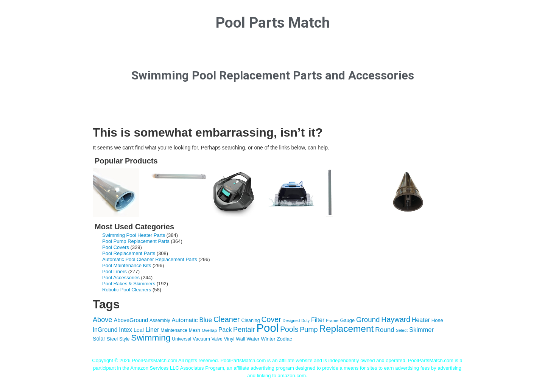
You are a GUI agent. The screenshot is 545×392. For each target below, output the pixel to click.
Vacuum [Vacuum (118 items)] (201, 339)
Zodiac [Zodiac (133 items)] (284, 339)
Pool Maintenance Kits (127, 265)
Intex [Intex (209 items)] (125, 330)
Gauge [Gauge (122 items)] (347, 320)
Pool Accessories (121, 278)
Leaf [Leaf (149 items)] (139, 330)
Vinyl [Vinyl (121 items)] (229, 339)
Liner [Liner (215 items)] (152, 330)
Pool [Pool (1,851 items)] (268, 328)
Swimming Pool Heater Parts (134, 235)
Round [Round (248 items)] (385, 330)
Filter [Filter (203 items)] (318, 320)
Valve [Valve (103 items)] (217, 339)
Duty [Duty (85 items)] (305, 320)
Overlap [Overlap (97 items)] (209, 330)
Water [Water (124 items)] (253, 339)
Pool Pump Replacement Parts (136, 241)
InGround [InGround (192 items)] (105, 330)
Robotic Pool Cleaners (127, 290)
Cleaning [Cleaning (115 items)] (250, 320)
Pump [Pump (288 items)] (309, 330)
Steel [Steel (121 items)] (112, 339)
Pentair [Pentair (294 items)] (244, 330)
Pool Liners (114, 271)
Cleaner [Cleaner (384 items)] (227, 319)
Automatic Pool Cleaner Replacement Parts (150, 259)
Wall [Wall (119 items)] (240, 339)
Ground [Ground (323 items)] (368, 320)
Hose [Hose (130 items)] (437, 320)
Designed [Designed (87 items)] (291, 320)
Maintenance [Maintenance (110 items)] (174, 330)
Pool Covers (116, 247)
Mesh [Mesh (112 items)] (195, 330)
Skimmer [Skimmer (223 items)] (421, 330)
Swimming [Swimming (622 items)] (151, 338)
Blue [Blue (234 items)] (206, 320)
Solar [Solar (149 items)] (99, 339)
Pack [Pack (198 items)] (225, 330)
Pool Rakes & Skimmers (129, 284)
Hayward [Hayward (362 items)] (396, 319)
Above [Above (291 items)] (103, 320)
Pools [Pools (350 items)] (289, 329)
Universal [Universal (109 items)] (181, 339)
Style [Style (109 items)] (124, 339)
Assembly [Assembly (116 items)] (160, 320)
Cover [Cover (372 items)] (271, 319)
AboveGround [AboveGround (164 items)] (131, 320)
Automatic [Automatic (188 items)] (185, 320)
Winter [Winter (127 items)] (268, 339)
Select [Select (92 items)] (402, 330)
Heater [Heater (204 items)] (421, 320)
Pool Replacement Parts (129, 253)
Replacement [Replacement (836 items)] (346, 329)
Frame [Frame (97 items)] (332, 320)
